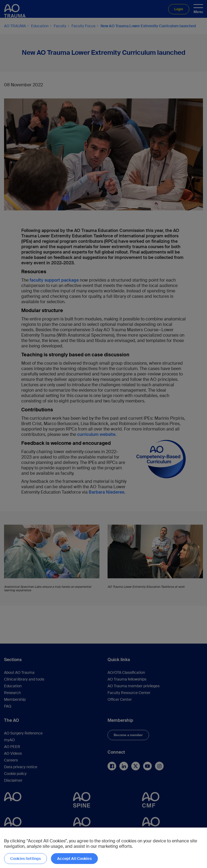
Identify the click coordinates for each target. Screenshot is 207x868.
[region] (103, 848)
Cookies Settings (25, 859)
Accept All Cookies (74, 859)
